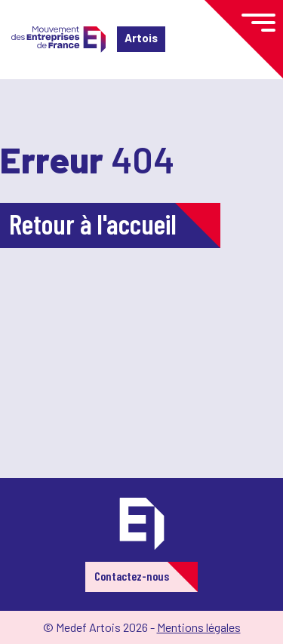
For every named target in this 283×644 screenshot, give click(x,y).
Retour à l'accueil (93, 224)
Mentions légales (199, 627)
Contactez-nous (132, 576)
